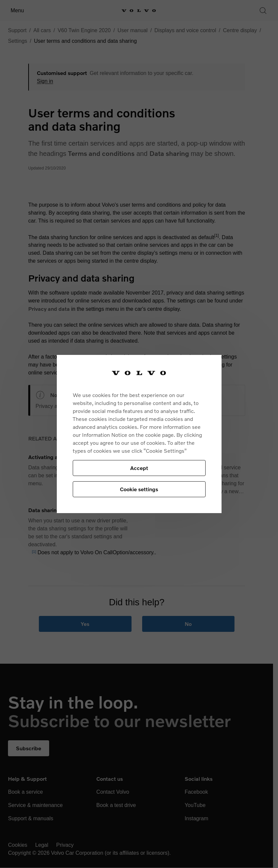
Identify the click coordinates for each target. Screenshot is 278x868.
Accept (139, 468)
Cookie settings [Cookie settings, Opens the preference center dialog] (139, 489)
